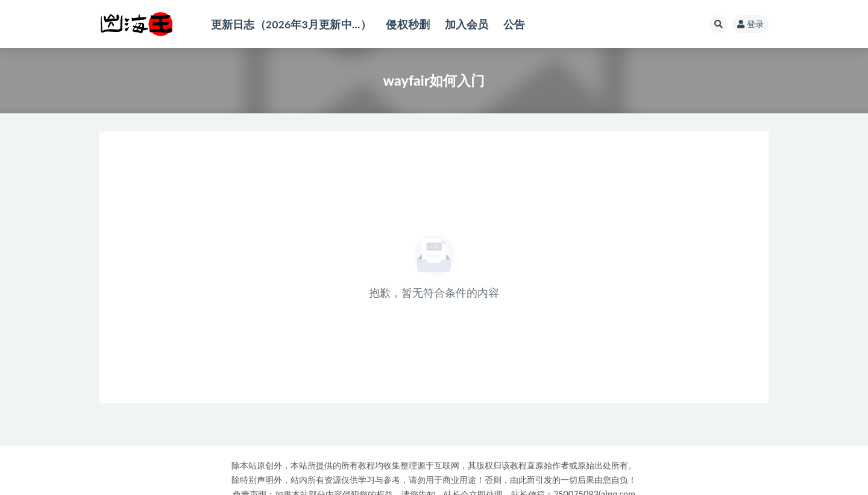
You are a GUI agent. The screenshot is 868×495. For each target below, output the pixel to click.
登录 (750, 24)
